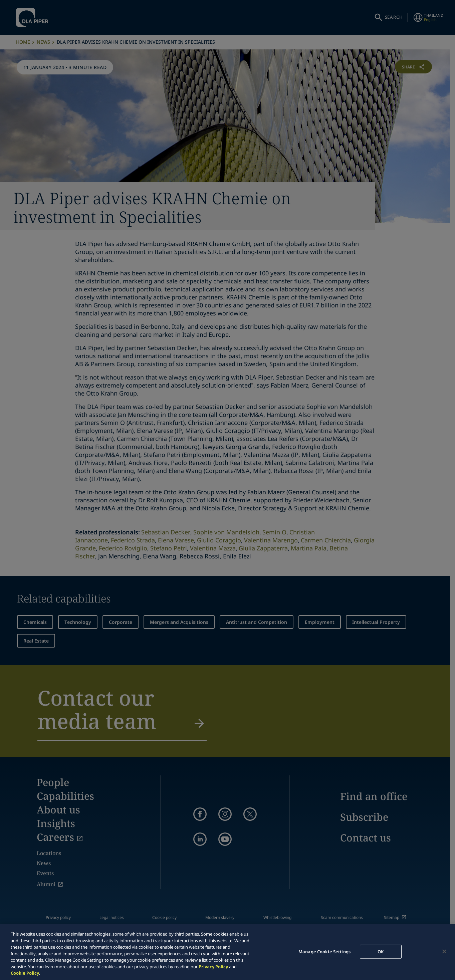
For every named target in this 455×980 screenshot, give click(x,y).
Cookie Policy (25, 973)
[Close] (444, 951)
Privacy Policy (213, 967)
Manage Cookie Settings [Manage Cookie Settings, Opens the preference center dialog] (324, 951)
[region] (227, 952)
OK (381, 951)
